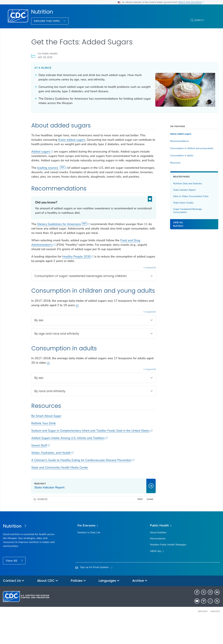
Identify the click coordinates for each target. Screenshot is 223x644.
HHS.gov (203, 637)
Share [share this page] (140, 524)
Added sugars (42, 156)
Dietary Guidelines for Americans (63, 237)
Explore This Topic (47, 21)
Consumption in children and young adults (182, 148)
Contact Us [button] (14, 606)
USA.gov (215, 637)
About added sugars (171, 134)
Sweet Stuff (41, 470)
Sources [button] (42, 524)
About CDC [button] (48, 606)
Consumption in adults (172, 156)
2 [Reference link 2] (94, 326)
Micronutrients (158, 564)
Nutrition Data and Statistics (178, 184)
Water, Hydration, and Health (52, 478)
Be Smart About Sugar (46, 436)
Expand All (141, 281)
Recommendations (170, 141)
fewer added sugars (72, 140)
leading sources (52, 177)
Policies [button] (78, 606)
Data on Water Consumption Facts (181, 196)
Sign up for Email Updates (94, 592)
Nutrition (42, 12)
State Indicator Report (175, 190)
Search (199, 20)
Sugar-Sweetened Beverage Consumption (178, 211)
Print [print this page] (130, 524)
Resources (165, 163)
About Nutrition (158, 558)
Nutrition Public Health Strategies (168, 570)
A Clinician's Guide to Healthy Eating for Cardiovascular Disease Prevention (83, 485)
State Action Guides (174, 203)
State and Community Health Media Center (60, 492)
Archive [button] (140, 606)
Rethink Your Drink (44, 444)
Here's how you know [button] (191, 2)
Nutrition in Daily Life (89, 558)
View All (12, 586)
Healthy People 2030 (78, 270)
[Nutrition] (30, 551)
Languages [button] (109, 606)
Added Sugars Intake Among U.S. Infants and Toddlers (69, 463)
